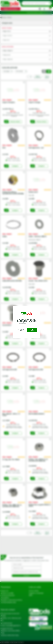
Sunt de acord (32, 330)
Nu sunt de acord (21, 330)
